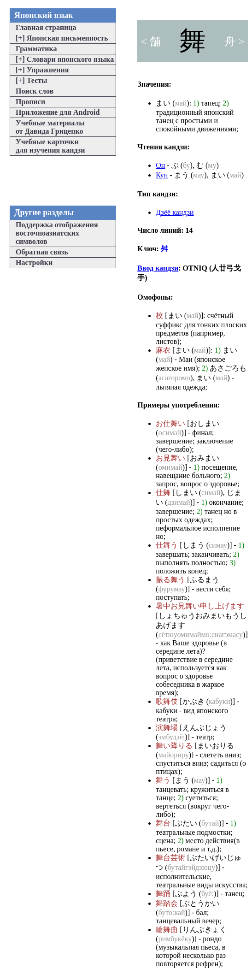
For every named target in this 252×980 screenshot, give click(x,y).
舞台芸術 (170, 858)
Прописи (30, 102)
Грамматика (36, 49)
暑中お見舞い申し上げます (200, 606)
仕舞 (163, 493)
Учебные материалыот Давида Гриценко (50, 127)
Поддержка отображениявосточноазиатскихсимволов (57, 233)
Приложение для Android (58, 112)
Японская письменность (62, 38)
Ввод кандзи (158, 268)
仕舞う (167, 545)
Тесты (32, 80)
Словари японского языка (65, 59)
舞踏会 (167, 903)
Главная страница (46, 27)
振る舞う (170, 580)
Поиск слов (35, 91)
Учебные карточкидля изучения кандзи (50, 146)
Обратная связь (42, 252)
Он (160, 165)
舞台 (163, 823)
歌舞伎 (167, 701)
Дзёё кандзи (175, 212)
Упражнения (42, 70)
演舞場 (167, 728)
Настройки (34, 263)
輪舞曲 (167, 930)
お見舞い (170, 458)
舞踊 (163, 894)
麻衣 (163, 350)
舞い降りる (174, 746)
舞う (163, 780)
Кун (162, 175)
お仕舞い (170, 423)
